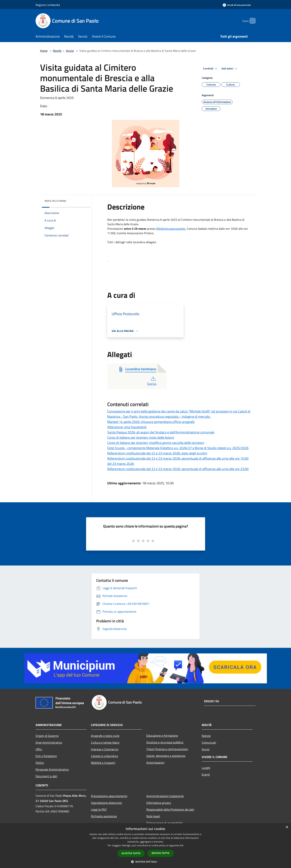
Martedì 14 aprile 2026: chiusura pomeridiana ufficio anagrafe (151, 422)
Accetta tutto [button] (131, 853)
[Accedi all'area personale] (237, 5)
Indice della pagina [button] (55, 201)
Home (44, 51)
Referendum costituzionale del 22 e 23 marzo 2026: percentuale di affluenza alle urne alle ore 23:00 (178, 469)
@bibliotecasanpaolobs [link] (171, 229)
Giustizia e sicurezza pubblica (165, 742)
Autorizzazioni (155, 762)
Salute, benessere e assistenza (166, 756)
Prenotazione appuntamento (109, 796)
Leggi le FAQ (99, 809)
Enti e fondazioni (46, 756)
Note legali (153, 816)
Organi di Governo (47, 736)
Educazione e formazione (162, 736)
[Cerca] (251, 21)
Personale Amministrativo (52, 769)
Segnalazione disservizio (106, 803)
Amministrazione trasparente (165, 796)
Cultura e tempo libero (105, 742)
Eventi (206, 774)
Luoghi (206, 768)
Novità (57, 51)
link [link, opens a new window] (181, 845)
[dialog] (145, 846)
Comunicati (209, 742)
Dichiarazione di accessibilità (164, 823)
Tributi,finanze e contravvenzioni (167, 749)
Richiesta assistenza (104, 816)
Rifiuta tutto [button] (160, 853)
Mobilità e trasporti (103, 763)
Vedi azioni (230, 69)
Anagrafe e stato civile (105, 736)
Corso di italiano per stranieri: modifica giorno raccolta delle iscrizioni (156, 443)
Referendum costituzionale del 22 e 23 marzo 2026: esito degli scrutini (157, 453)
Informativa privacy (159, 803)
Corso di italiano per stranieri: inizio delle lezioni (141, 437)
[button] (179, 251)
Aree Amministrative (49, 742)
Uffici (39, 749)
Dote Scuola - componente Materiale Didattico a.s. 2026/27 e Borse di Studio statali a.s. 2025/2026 (178, 448)
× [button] (287, 827)
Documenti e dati (46, 776)
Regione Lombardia (48, 5)
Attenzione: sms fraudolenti (127, 427)
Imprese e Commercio (105, 749)
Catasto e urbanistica (104, 756)
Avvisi (70, 51)
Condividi (211, 69)
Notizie (206, 736)
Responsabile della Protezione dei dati (170, 809)
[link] (179, 260)
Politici (40, 763)
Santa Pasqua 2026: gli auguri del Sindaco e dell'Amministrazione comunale (161, 432)
